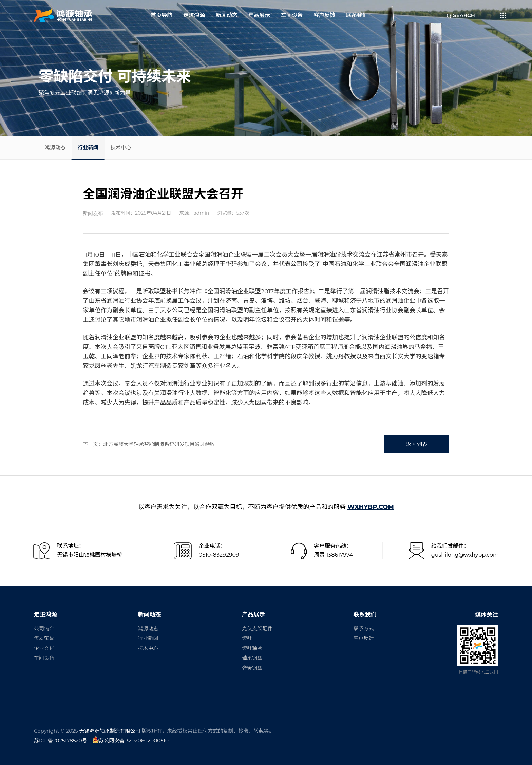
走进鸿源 (194, 15)
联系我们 (357, 15)
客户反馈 (324, 15)
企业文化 (44, 648)
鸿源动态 (59, 147)
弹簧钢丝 (252, 668)
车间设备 (292, 15)
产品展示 (259, 15)
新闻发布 (93, 213)
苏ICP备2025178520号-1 (62, 740)
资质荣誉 (44, 638)
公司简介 (44, 628)
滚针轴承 (252, 648)
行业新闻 (99, 147)
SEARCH (461, 15)
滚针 (247, 638)
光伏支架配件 (257, 628)
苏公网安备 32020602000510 (130, 740)
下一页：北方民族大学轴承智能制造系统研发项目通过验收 (149, 444)
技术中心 (139, 147)
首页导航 (161, 15)
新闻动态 (227, 15)
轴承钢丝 (252, 658)
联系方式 (363, 628)
